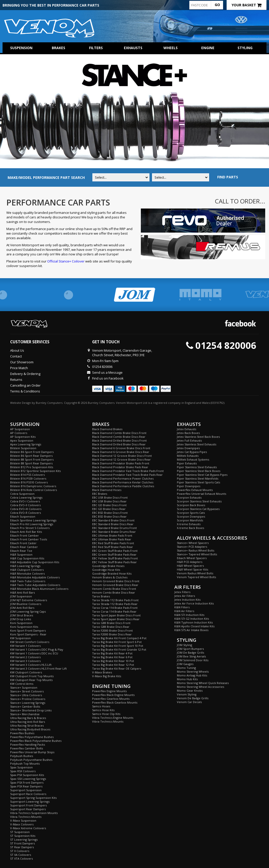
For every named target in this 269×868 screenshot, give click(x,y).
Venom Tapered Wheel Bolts (196, 577)
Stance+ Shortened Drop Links (31, 710)
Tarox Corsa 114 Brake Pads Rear (114, 611)
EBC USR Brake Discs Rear (109, 501)
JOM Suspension (21, 596)
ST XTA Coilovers (21, 858)
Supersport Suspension (26, 790)
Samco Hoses (101, 706)
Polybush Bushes (22, 756)
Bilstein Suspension (23, 448)
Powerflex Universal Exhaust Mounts (201, 494)
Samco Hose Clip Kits (106, 714)
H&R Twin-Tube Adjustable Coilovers (35, 585)
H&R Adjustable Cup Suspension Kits (35, 562)
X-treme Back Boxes (190, 528)
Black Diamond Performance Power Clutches (123, 478)
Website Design (21, 403)
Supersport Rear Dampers (28, 809)
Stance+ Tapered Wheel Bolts (197, 554)
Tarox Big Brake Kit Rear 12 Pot (113, 665)
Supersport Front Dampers (28, 805)
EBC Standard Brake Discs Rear (113, 524)
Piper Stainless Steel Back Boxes (199, 471)
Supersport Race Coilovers (28, 794)
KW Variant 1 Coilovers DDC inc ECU (34, 653)
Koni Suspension (21, 623)
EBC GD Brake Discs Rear (109, 509)
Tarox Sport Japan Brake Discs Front (116, 615)
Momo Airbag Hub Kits (192, 675)
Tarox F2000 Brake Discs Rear (112, 634)
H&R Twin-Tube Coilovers (28, 581)
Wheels (171, 48)
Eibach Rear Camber (24, 547)
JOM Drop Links (21, 619)
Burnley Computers (49, 403)
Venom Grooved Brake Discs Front (116, 581)
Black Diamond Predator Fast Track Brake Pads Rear (127, 475)
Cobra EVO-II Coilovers (25, 505)
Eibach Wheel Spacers (192, 558)
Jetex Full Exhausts (189, 440)
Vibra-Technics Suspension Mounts (34, 813)
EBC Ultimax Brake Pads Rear (112, 539)
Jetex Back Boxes (188, 433)
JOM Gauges (185, 664)
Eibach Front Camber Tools (29, 539)
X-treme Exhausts (189, 524)
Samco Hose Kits (103, 710)
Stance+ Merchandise (25, 714)
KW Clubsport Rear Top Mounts (31, 680)
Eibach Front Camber (24, 535)
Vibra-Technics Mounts (26, 817)
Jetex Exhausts (187, 429)
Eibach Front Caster (23, 543)
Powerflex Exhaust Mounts (195, 490)
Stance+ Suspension (24, 687)
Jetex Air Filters (185, 596)
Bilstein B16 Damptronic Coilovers (33, 486)
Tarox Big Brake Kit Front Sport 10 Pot (118, 646)
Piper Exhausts (187, 463)
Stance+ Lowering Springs (28, 703)
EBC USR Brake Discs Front (110, 497)
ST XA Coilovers (21, 855)
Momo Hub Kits (187, 679)
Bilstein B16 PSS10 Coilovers (29, 482)
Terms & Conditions (25, 391)
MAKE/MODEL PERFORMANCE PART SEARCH (46, 177)
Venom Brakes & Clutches (110, 577)
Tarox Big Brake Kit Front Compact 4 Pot (119, 638)
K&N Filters (182, 607)
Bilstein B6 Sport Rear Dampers (31, 456)
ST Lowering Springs (24, 839)
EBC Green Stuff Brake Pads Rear (114, 554)
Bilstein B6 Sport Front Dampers (32, 452)
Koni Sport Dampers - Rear (28, 634)
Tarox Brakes (101, 596)
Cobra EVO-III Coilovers (26, 509)
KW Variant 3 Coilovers (25, 661)
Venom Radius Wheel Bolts (195, 573)
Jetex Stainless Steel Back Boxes (198, 437)
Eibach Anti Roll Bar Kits (26, 532)
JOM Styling (184, 645)
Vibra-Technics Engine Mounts (113, 718)
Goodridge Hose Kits (106, 570)
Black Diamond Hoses (107, 490)
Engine (208, 48)
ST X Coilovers (20, 851)
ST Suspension (20, 832)
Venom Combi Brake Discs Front (114, 589)
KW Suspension (20, 638)
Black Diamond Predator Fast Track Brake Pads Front (128, 471)
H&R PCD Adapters (190, 562)
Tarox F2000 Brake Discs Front (112, 630)
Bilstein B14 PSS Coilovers (27, 475)
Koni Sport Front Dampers (28, 630)
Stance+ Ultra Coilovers (26, 695)
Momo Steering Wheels (193, 672)
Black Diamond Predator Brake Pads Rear (120, 467)
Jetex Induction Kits (187, 600)
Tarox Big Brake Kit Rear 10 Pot (113, 661)
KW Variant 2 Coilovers (25, 657)
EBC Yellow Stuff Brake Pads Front (115, 558)
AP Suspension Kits (23, 437)
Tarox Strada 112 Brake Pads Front (115, 600)
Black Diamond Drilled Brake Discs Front (119, 440)
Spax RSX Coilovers (23, 771)
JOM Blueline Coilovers (26, 604)
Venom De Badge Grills (193, 698)
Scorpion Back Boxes (191, 505)
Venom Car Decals (189, 702)
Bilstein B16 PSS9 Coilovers (28, 478)
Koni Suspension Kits (24, 627)
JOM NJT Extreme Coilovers (29, 600)
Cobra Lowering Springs (26, 497)
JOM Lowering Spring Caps (28, 611)
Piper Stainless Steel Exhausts (197, 467)
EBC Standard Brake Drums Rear (114, 532)
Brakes (58, 48)
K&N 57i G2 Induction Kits (192, 619)
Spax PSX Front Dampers (27, 782)
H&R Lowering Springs (25, 566)
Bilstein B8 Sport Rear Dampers (31, 463)
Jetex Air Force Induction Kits (194, 603)
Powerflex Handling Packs (28, 744)
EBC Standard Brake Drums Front (114, 528)
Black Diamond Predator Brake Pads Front (121, 463)
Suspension (21, 48)
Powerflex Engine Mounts (109, 691)
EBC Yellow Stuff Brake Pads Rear (114, 562)
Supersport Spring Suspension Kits (33, 798)
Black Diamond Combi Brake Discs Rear (119, 437)
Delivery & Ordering (25, 374)
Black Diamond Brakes (107, 429)
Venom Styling (187, 694)
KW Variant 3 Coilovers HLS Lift (31, 665)
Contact (16, 356)
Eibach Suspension (23, 516)
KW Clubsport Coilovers (26, 672)
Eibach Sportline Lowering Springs (33, 520)
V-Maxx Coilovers (22, 824)
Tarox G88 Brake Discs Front (111, 623)
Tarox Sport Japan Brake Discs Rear (116, 619)
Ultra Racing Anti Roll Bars (28, 722)
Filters (96, 48)
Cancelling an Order (25, 385)
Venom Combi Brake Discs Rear (114, 592)
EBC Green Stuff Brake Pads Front (115, 551)
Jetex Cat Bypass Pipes (192, 452)
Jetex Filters (182, 592)
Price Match (19, 368)
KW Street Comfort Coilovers (30, 642)
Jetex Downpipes (188, 448)
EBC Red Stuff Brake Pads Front (113, 543)
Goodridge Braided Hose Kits (112, 573)
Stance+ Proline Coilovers (28, 699)
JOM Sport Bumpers (190, 649)
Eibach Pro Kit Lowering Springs (32, 524)
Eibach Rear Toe (21, 551)
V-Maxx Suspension (23, 820)
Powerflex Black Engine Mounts (113, 695)
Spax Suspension (21, 767)
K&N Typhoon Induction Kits (194, 622)
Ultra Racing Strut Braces (27, 725)
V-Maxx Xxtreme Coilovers (28, 828)
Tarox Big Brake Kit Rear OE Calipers (117, 668)
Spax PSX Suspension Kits (27, 775)
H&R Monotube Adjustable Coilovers (35, 577)
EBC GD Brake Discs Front (109, 505)
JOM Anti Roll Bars (22, 608)
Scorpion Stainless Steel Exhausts (199, 501)
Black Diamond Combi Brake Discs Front (119, 433)
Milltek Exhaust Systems (193, 459)
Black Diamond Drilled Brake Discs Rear (119, 444)
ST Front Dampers (22, 843)
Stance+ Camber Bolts (25, 706)
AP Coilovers (19, 433)
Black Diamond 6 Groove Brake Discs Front (121, 448)
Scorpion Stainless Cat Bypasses (198, 509)
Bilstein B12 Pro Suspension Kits (32, 467)
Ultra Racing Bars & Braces (28, 718)
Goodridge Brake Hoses (108, 566)
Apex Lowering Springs (26, 444)
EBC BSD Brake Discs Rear (109, 516)
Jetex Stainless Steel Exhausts (197, 444)
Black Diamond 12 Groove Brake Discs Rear (121, 459)
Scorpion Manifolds (190, 520)
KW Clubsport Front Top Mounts (32, 676)
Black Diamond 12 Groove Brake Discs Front (122, 456)
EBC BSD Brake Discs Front (110, 513)
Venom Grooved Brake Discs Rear (115, 585)
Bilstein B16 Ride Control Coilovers (33, 490)
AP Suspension (20, 429)
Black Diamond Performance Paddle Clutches (123, 486)
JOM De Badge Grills (190, 653)
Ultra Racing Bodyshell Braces (30, 729)
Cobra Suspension (22, 494)
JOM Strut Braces (22, 615)
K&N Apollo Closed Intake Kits (194, 626)
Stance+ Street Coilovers (27, 691)
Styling (245, 48)
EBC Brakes (100, 494)
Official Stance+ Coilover (66, 261)
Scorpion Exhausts (189, 497)
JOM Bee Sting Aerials (191, 656)
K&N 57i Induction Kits (189, 615)
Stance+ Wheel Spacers (193, 543)
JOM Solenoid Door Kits (193, 660)
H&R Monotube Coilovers (27, 573)
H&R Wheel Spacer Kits (192, 569)
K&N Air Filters (184, 611)
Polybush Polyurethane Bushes (31, 760)
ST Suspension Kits (23, 836)
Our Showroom (22, 362)
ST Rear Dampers (22, 847)
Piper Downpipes (189, 486)
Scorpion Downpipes (191, 516)
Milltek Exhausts (188, 456)
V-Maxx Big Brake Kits (107, 676)
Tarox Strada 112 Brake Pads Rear (115, 604)
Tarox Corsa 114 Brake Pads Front (115, 608)
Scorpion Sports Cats (191, 513)
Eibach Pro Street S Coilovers (30, 528)
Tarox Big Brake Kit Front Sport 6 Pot (117, 642)
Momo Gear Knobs (190, 691)
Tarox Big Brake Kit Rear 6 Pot (112, 657)
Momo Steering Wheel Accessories (200, 687)
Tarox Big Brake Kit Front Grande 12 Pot (119, 649)
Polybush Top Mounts (25, 763)
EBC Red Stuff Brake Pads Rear (113, 547)
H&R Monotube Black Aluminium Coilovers (39, 589)
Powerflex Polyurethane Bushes (32, 737)
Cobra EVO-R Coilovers (26, 513)
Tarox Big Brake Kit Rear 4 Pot (112, 653)
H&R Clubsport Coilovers (27, 570)
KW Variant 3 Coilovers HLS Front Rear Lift (38, 668)
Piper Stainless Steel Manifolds (198, 478)
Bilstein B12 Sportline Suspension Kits (35, 471)
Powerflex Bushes (22, 733)
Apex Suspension (22, 440)
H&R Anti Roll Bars (22, 592)
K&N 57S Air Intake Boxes (191, 630)
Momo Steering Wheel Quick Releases (203, 683)
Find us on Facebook (108, 378)
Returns (16, 380)
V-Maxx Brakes (102, 672)
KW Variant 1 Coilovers (25, 646)
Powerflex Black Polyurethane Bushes (36, 741)
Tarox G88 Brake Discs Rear (111, 627)
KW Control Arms (22, 684)
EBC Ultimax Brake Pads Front (112, 535)
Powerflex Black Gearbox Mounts (115, 702)
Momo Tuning (186, 668)
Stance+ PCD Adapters (192, 547)
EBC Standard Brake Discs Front (113, 520)
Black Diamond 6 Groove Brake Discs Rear (121, 452)
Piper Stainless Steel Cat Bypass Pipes (202, 475)
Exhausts (133, 48)
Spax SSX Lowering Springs (28, 779)
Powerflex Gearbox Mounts (111, 699)
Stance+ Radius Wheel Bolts (196, 550)
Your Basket (247, 5)
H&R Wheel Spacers (190, 566)
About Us (17, 350)
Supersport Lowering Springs (30, 801)
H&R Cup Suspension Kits (27, 558)
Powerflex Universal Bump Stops (32, 752)
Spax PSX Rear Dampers (26, 786)
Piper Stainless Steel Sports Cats (198, 482)
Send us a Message (107, 372)
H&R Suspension (21, 554)
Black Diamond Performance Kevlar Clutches (123, 482)
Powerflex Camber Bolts (27, 748)
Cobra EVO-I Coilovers (25, 501)
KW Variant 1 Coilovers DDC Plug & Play (37, 649)
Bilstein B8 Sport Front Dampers (32, 459)
